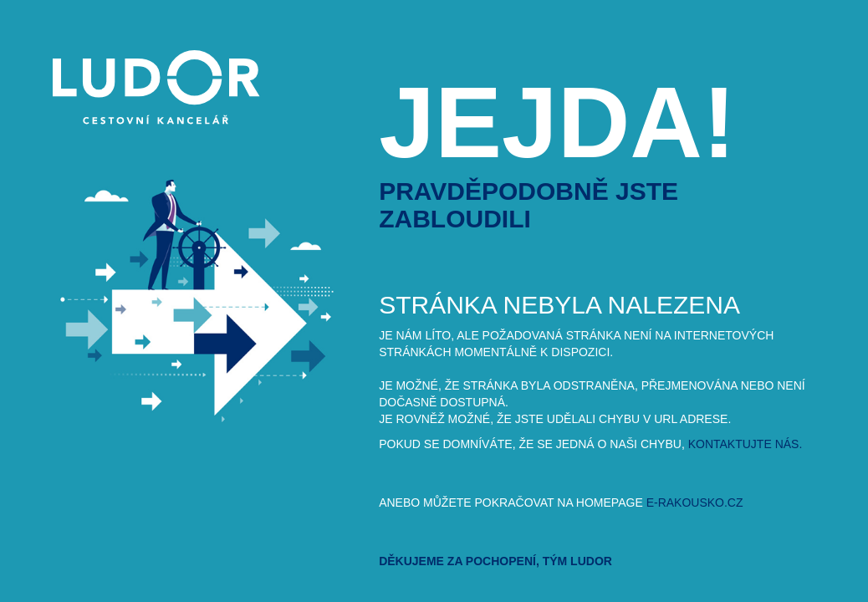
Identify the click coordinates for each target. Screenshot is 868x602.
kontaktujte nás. (745, 444)
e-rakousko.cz (695, 503)
